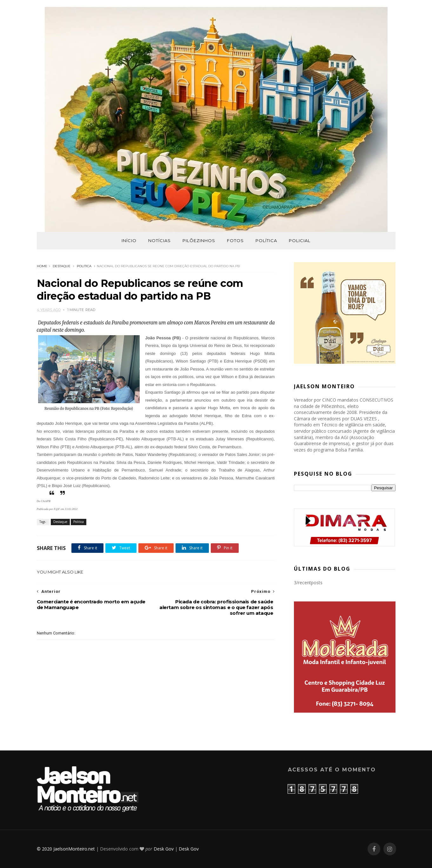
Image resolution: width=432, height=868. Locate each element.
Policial (300, 241)
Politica (84, 266)
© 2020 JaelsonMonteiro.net (66, 849)
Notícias (160, 241)
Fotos (235, 241)
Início (129, 241)
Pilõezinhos (199, 241)
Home (42, 266)
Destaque (62, 266)
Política (266, 241)
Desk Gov (164, 849)
